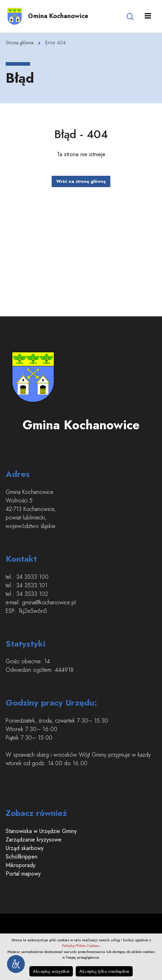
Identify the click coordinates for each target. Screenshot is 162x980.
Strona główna (20, 43)
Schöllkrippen (22, 857)
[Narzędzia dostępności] (16, 964)
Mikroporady (21, 865)
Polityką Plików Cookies (81, 946)
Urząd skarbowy (25, 848)
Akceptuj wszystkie (51, 971)
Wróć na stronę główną (81, 181)
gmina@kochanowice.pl (49, 602)
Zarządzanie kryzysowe (34, 840)
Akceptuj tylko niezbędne (104, 971)
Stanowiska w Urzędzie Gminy (41, 831)
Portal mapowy (23, 874)
